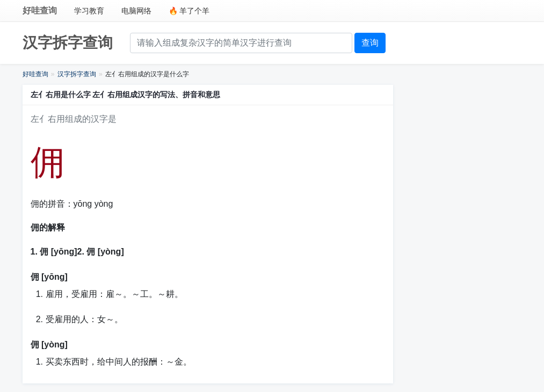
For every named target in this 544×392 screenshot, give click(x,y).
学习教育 (89, 11)
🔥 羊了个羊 (189, 11)
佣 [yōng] (49, 277)
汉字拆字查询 (68, 43)
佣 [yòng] (49, 344)
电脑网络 (136, 11)
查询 (370, 43)
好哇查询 (40, 10)
